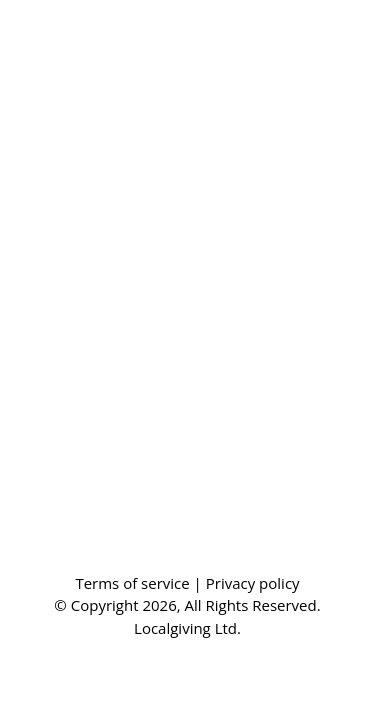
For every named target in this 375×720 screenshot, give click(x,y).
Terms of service (134, 583)
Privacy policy (253, 583)
